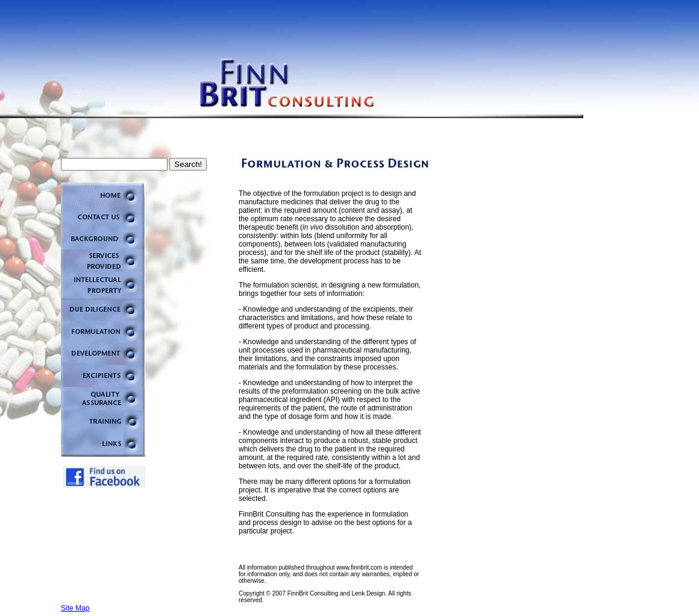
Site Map (75, 608)
